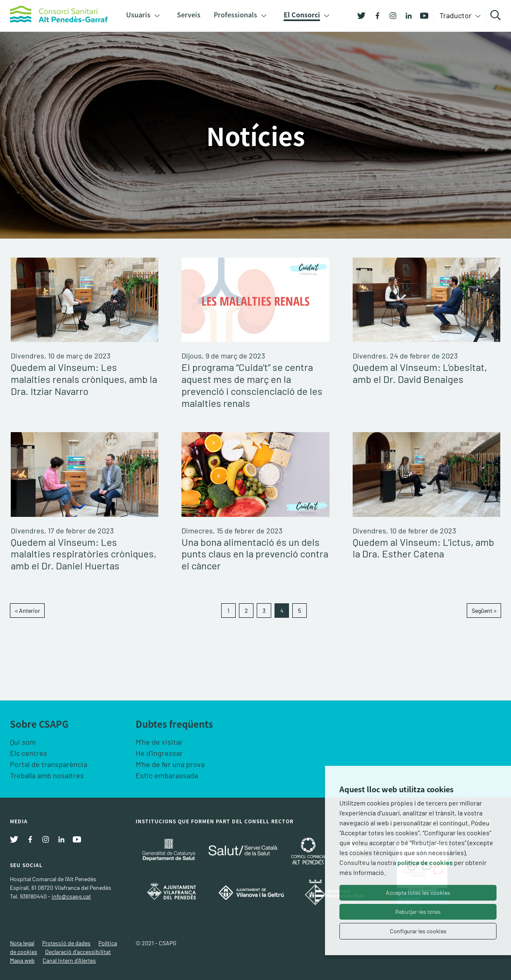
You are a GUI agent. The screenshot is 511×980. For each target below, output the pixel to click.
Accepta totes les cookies (418, 893)
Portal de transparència (49, 764)
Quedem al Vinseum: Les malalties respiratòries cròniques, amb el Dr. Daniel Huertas (84, 554)
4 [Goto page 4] (282, 611)
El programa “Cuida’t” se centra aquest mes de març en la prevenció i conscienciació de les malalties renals (252, 385)
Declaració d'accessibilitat (78, 952)
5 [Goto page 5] (300, 611)
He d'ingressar (159, 753)
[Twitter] (361, 15)
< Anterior (27, 611)
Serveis (189, 14)
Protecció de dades (66, 943)
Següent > (484, 611)
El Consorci (302, 14)
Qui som (23, 742)
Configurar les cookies (418, 931)
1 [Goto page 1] (228, 611)
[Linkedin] (406, 15)
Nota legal (22, 943)
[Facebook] (374, 15)
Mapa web (22, 960)
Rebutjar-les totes (418, 912)
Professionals (235, 14)
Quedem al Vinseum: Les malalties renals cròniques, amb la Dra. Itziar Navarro (84, 379)
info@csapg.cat (71, 896)
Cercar (497, 15)
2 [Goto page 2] (246, 611)
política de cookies (425, 862)
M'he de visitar (159, 742)
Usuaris (138, 14)
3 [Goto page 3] (264, 611)
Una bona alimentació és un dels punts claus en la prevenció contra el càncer (255, 554)
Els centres (29, 753)
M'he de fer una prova (170, 764)
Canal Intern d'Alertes (69, 960)
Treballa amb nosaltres (47, 775)
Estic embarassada (167, 775)
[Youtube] (421, 15)
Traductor (456, 15)
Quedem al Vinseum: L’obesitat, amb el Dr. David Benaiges (420, 373)
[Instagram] (390, 15)
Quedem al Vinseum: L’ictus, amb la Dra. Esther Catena (423, 548)
